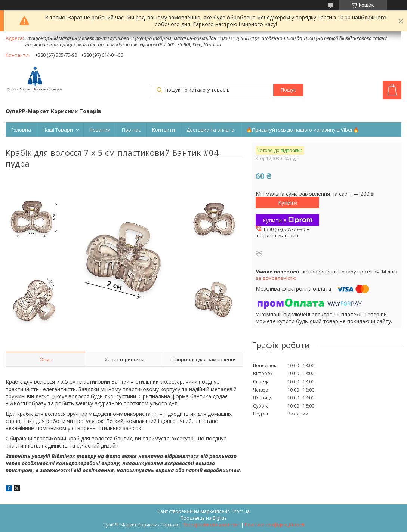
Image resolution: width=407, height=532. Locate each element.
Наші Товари (58, 130)
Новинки (100, 130)
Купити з (288, 220)
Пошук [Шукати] (288, 90)
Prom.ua (241, 511)
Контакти (164, 130)
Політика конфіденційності (275, 525)
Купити (288, 202)
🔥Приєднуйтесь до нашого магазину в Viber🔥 (302, 130)
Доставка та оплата (210, 130)
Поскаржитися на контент (211, 525)
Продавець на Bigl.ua (204, 518)
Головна (21, 130)
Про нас (131, 130)
